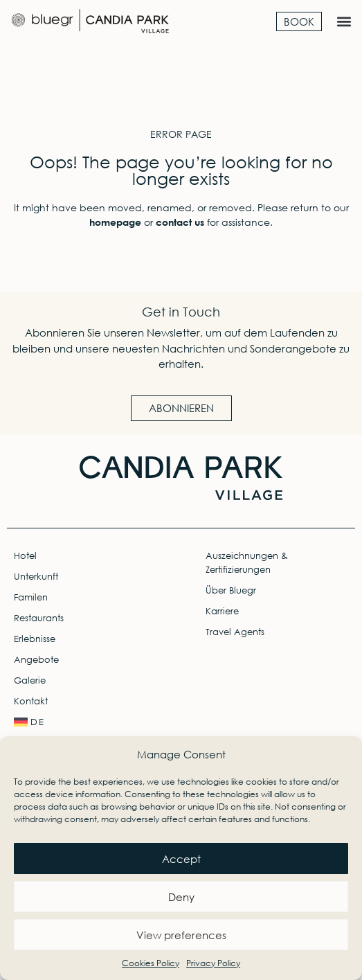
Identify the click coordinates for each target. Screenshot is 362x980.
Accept (181, 859)
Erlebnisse (35, 639)
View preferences (181, 935)
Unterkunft (36, 577)
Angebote (36, 660)
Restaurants (39, 618)
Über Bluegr (231, 590)
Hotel (25, 556)
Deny (181, 897)
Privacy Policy (213, 963)
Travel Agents (235, 632)
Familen (31, 597)
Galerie (30, 680)
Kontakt (31, 701)
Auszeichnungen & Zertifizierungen (247, 563)
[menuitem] (85, 722)
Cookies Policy (151, 963)
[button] (344, 22)
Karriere (222, 611)
